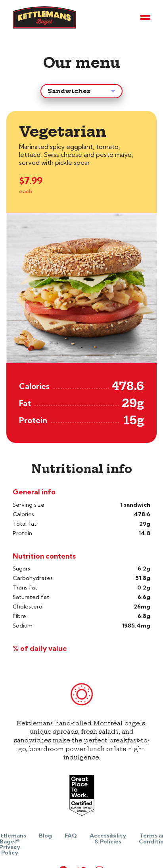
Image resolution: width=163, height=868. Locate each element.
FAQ (71, 836)
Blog (45, 836)
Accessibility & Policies (108, 838)
